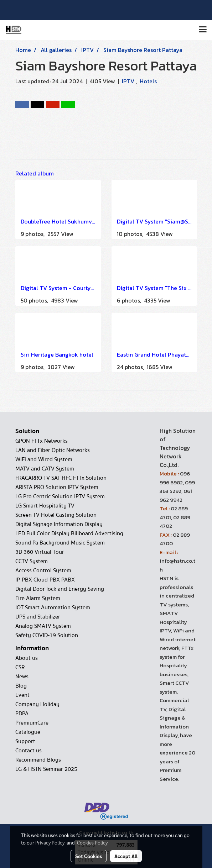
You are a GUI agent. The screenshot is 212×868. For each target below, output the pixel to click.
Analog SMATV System (43, 626)
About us (27, 658)
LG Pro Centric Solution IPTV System (60, 496)
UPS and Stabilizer (38, 617)
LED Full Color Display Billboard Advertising (69, 533)
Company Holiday (37, 704)
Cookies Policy (92, 842)
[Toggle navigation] (203, 30)
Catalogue (28, 732)
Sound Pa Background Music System (60, 543)
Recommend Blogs (38, 760)
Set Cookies (89, 856)
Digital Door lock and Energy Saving (60, 589)
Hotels (148, 81)
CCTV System (32, 561)
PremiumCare (32, 723)
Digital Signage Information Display (59, 524)
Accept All (126, 856)
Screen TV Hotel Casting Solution (56, 515)
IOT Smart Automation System (53, 607)
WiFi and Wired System (44, 459)
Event (22, 695)
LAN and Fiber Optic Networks (53, 450)
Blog (21, 686)
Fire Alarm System (38, 598)
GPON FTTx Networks (42, 441)
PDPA (22, 714)
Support (25, 741)
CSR (20, 667)
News (22, 677)
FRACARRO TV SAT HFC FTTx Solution (61, 478)
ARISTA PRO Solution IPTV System (57, 487)
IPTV (129, 81)
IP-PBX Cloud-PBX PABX (45, 580)
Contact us (29, 751)
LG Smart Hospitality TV (45, 506)
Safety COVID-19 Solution (47, 635)
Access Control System (43, 570)
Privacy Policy (50, 842)
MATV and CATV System (45, 469)
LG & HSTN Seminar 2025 (46, 769)
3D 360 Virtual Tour (40, 552)
